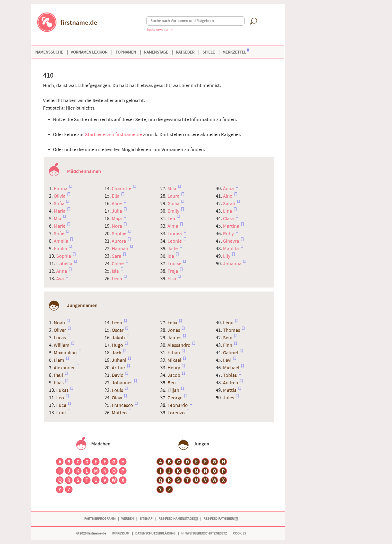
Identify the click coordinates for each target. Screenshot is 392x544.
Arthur (119, 368)
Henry (174, 368)
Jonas (174, 330)
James (175, 338)
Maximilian (66, 353)
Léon (229, 323)
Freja (173, 271)
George (175, 398)
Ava (60, 279)
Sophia (64, 256)
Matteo (120, 413)
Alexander (65, 368)
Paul (59, 375)
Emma (61, 189)
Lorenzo (177, 413)
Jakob (119, 338)
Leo (61, 398)
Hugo (118, 345)
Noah (60, 323)
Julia (117, 211)
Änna (229, 189)
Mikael (175, 360)
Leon (117, 323)
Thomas (232, 330)
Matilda (231, 249)
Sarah (230, 204)
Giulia (174, 204)
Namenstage (156, 52)
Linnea (175, 234)
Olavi (117, 398)
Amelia (61, 241)
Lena (117, 279)
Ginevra (231, 241)
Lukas (63, 390)
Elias (59, 383)
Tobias (230, 375)
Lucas (60, 338)
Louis (118, 390)
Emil (61, 413)
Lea (172, 219)
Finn (228, 345)
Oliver (60, 330)
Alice (117, 204)
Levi (228, 360)
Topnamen (126, 52)
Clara (229, 219)
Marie (60, 226)
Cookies (239, 533)
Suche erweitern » (160, 30)
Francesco (123, 405)
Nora (117, 226)
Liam (59, 360)
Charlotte (122, 189)
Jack (117, 353)
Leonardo (178, 405)
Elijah (174, 390)
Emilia (61, 249)
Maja (117, 219)
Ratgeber (185, 52)
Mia (58, 219)
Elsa (172, 279)
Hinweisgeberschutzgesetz (204, 533)
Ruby (229, 234)
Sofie (60, 234)
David (118, 375)
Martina (232, 226)
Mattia (230, 390)
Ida (171, 256)
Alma (173, 226)
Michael (232, 368)
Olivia (60, 196)
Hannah (120, 249)
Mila (172, 189)
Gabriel (231, 353)
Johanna (233, 264)
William (62, 345)
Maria (60, 211)
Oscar (118, 330)
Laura (174, 196)
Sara (117, 256)
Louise (175, 264)
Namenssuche (49, 52)
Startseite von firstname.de (113, 135)
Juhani (119, 360)
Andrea (231, 383)
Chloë (118, 264)
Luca (62, 405)
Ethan (174, 353)
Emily (174, 211)
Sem (228, 338)
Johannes (122, 383)
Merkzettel (236, 52)
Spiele (209, 52)
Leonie (175, 241)
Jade (173, 249)
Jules (229, 398)
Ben (172, 383)
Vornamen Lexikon (89, 52)
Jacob (174, 375)
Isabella (65, 264)
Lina (228, 211)
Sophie (120, 234)
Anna (62, 271)
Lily (227, 256)
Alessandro (179, 345)
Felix (173, 323)
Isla (116, 271)
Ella (116, 196)
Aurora (119, 241)
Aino (228, 196)
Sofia (60, 204)
